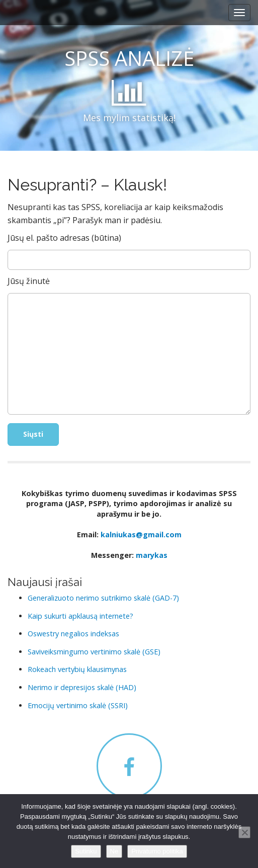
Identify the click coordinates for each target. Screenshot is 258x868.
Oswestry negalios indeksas (73, 634)
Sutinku (86, 851)
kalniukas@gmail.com (141, 535)
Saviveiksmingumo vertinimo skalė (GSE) (94, 652)
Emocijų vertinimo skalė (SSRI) (78, 705)
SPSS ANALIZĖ (129, 58)
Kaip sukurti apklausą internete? (80, 616)
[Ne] (244, 832)
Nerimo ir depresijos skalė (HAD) (82, 687)
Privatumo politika (157, 851)
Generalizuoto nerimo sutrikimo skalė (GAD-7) (103, 598)
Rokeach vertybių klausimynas (77, 669)
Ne (114, 851)
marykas (152, 555)
